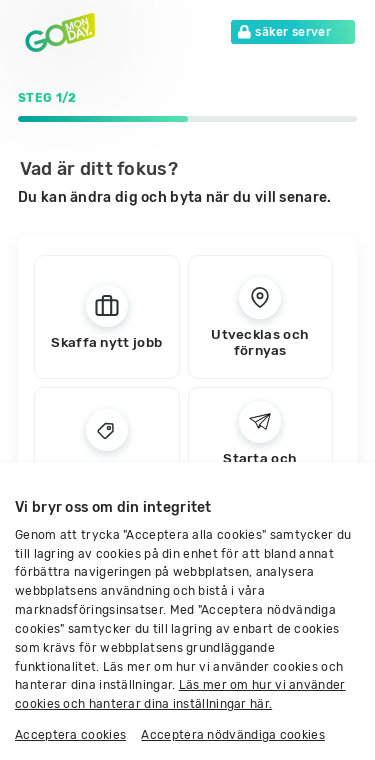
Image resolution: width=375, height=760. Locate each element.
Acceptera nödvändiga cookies (232, 735)
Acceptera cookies (70, 735)
